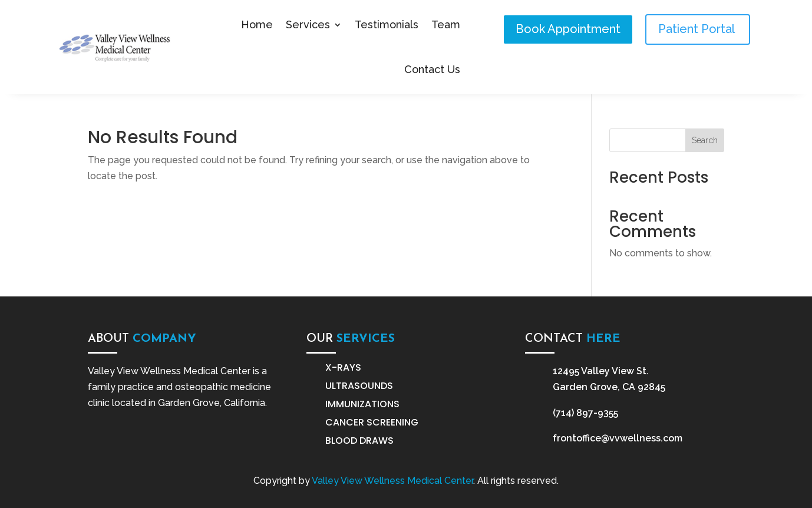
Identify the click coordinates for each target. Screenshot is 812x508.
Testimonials (387, 24)
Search (705, 140)
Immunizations (362, 404)
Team (446, 24)
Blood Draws (359, 441)
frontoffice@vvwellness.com (618, 438)
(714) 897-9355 (585, 413)
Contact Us (432, 69)
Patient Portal (698, 29)
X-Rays (343, 367)
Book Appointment (568, 29)
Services (308, 24)
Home (257, 24)
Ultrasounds (359, 386)
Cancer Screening (372, 422)
